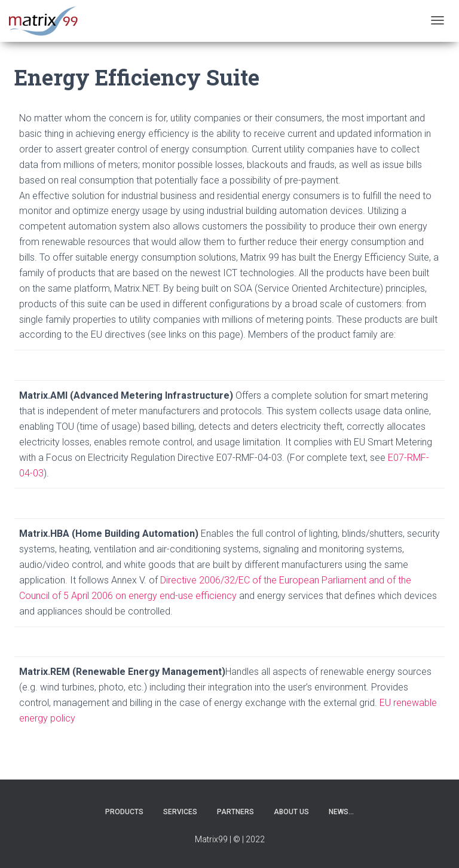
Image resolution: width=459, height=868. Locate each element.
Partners (235, 812)
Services (180, 812)
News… (341, 812)
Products (124, 812)
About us (291, 812)
